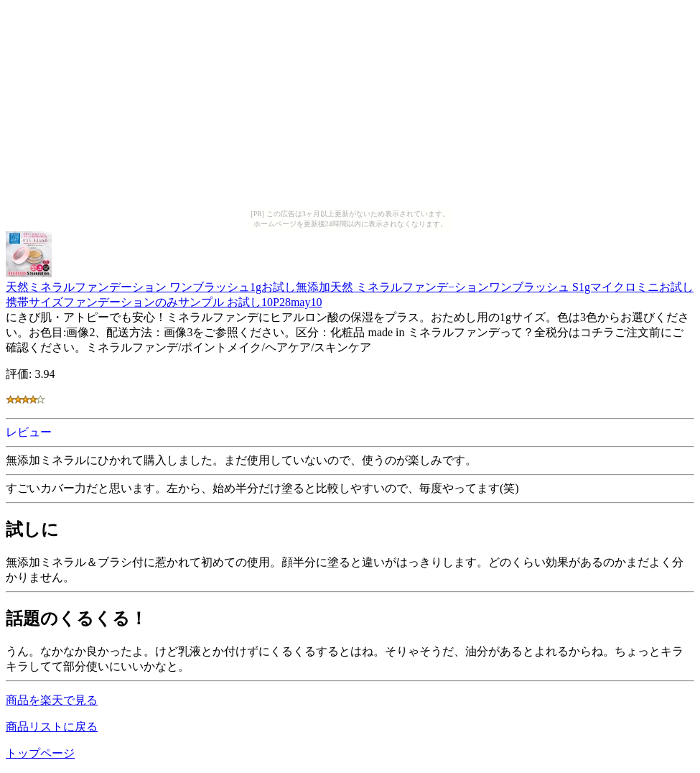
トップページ (40, 753)
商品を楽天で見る (52, 700)
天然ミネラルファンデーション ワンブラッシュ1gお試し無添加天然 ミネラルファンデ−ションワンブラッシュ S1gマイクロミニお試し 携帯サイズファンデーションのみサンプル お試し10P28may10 (350, 288)
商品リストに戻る (52, 727)
